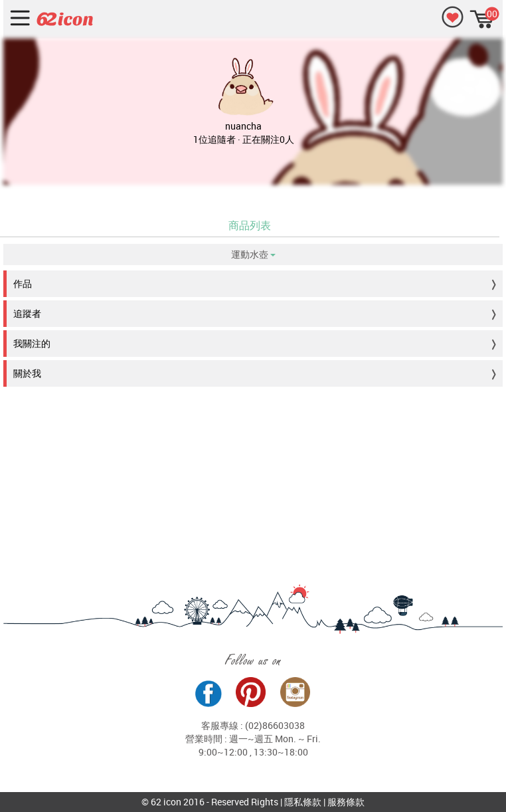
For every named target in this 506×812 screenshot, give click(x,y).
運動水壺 (253, 254)
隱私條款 (303, 802)
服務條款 (346, 802)
